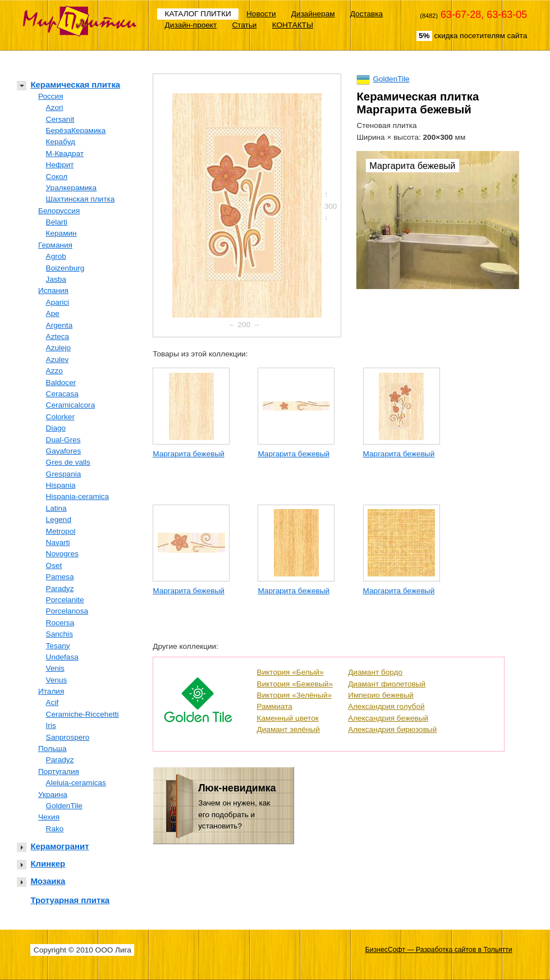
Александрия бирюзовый (392, 729)
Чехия (49, 817)
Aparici (58, 302)
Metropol (61, 531)
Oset (54, 565)
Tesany (58, 646)
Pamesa (60, 577)
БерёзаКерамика (76, 130)
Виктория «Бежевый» (295, 684)
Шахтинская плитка (81, 199)
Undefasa (62, 657)
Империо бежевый (381, 695)
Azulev (58, 360)
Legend (59, 519)
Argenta (59, 325)
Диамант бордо (375, 672)
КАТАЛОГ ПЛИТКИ (198, 14)
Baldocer (61, 383)
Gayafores (64, 451)
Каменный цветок (288, 718)
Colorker (60, 417)
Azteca (58, 336)
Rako (55, 829)
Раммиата (275, 706)
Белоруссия (59, 211)
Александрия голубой (386, 706)
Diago (56, 428)
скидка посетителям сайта (472, 36)
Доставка (366, 14)
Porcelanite (65, 600)
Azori (55, 107)
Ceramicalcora (71, 405)
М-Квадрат (65, 154)
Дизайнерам (313, 14)
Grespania (64, 474)
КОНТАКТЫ (293, 25)
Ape (53, 313)
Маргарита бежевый (189, 454)
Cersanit (60, 119)
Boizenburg (65, 268)
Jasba (56, 279)
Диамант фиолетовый (387, 684)
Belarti (57, 222)
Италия (51, 691)
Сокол (57, 177)
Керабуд (61, 142)
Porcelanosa (67, 611)
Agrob (56, 256)
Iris (51, 725)
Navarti (58, 542)
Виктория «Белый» (290, 672)
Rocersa (60, 623)
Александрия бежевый (388, 718)
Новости (261, 14)
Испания (53, 290)
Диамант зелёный (288, 729)
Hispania (61, 485)
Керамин (61, 233)
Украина (53, 794)
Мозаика (48, 881)
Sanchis (59, 634)
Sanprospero (68, 737)
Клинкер (48, 864)
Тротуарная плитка (70, 900)
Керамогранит (59, 846)
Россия (51, 96)
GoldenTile (64, 806)
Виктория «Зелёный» (295, 695)
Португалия (59, 771)
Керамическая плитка (75, 84)
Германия (55, 245)
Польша (52, 748)
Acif (52, 702)
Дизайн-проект (191, 25)
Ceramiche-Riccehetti (82, 714)
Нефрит (60, 165)
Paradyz (60, 589)
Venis (55, 668)
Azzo (54, 371)
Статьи (244, 25)
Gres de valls (68, 462)
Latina (56, 508)
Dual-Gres (63, 440)
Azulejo (59, 348)
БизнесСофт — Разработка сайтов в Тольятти (439, 950)
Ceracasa (62, 394)
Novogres (62, 554)
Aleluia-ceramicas (76, 783)
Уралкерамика (72, 188)
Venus (57, 680)
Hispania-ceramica (78, 496)
